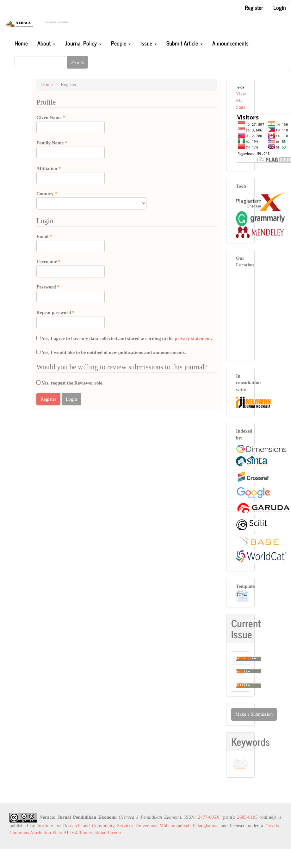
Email (71, 243)
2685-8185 (248, 817)
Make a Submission (254, 714)
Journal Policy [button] (83, 43)
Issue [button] (149, 43)
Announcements (230, 43)
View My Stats (241, 101)
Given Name (71, 124)
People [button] (121, 43)
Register (254, 7)
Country (91, 200)
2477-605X (209, 817)
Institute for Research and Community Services (85, 826)
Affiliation (71, 175)
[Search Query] (40, 62)
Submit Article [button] (185, 43)
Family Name (71, 149)
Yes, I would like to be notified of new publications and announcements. (111, 352)
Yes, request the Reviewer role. (70, 383)
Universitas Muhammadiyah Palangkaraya (177, 826)
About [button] (46, 43)
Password (71, 293)
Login (280, 7)
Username (71, 268)
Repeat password (71, 319)
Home (21, 43)
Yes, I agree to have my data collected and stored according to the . (124, 338)
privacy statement (193, 338)
